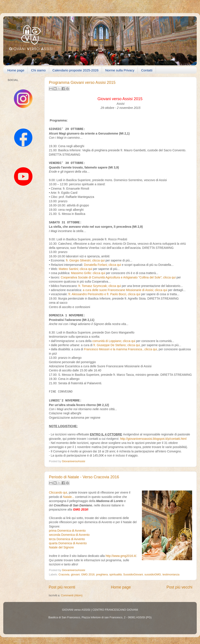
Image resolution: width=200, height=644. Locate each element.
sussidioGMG (153, 575)
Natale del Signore (61, 547)
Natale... (69, 497)
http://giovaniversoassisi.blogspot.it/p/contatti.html (153, 439)
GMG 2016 (88, 575)
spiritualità (116, 575)
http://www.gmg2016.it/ (121, 556)
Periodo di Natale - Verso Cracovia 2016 (84, 477)
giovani (75, 575)
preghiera (102, 575)
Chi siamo (38, 70)
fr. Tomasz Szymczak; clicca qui (99, 286)
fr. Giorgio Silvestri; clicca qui (85, 260)
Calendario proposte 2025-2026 (75, 70)
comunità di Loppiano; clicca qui (114, 341)
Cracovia (64, 575)
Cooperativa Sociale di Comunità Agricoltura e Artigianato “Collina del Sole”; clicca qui (118, 277)
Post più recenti (62, 587)
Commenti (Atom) (72, 595)
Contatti (147, 70)
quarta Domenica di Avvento (68, 543)
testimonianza (171, 575)
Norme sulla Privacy (120, 70)
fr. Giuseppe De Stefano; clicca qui (117, 345)
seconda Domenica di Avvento (69, 535)
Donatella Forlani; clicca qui (103, 265)
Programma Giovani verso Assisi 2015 (82, 83)
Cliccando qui (58, 492)
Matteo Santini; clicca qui (76, 269)
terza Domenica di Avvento (67, 539)
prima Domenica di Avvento (67, 531)
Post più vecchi (179, 587)
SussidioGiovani (133, 575)
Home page (16, 70)
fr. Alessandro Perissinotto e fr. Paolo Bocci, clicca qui (104, 294)
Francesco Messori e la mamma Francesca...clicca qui (120, 349)
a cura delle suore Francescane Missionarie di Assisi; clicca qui (125, 290)
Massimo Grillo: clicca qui (88, 273)
